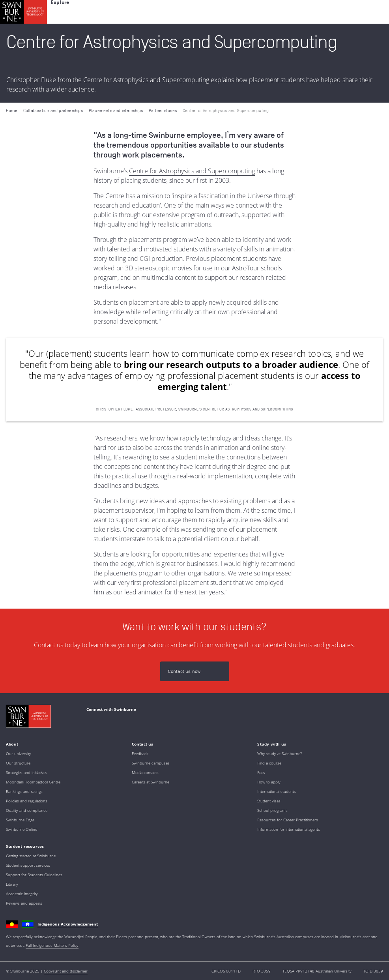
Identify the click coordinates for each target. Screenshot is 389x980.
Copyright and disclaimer (66, 971)
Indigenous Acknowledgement (68, 924)
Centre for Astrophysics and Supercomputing (192, 171)
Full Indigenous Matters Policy (52, 945)
